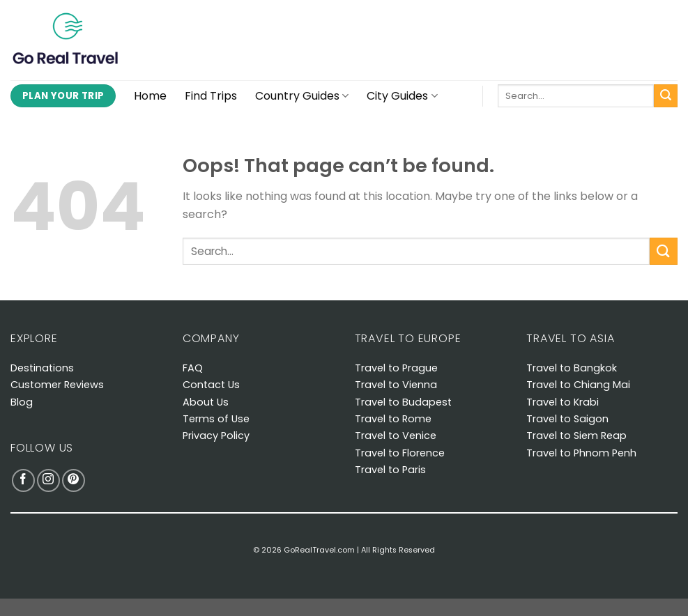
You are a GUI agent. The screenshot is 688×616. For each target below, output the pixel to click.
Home (150, 96)
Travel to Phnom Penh (581, 453)
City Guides (402, 96)
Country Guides (302, 96)
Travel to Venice (396, 436)
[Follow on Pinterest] (74, 480)
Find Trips (211, 96)
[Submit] (666, 96)
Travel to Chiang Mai (578, 385)
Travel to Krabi (563, 402)
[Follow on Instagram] (48, 480)
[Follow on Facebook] (23, 480)
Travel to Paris (390, 470)
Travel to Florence (400, 453)
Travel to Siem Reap (576, 436)
